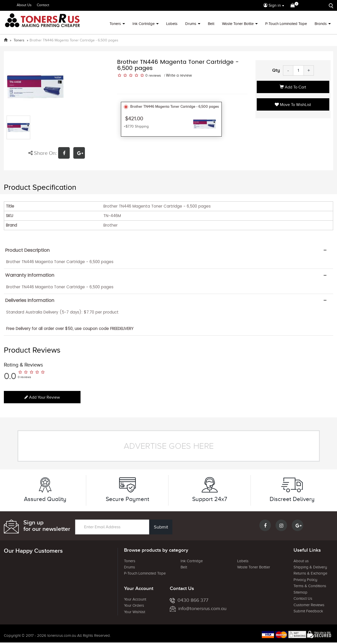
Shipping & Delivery (310, 567)
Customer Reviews (309, 605)
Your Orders (134, 605)
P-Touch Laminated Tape (286, 24)
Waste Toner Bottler (254, 567)
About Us (24, 5)
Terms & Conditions (310, 586)
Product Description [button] (27, 250)
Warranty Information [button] (30, 275)
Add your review (42, 397)
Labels (172, 24)
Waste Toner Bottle (238, 24)
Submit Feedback (308, 611)
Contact (43, 5)
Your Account (135, 599)
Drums (191, 24)
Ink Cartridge (144, 24)
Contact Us (303, 598)
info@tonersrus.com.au (198, 608)
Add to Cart (293, 87)
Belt (211, 24)
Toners (115, 24)
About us (301, 561)
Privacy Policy (305, 580)
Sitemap (300, 592)
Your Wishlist (135, 612)
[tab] (168, 250)
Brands (321, 24)
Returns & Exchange (310, 573)
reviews (155, 75)
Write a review (179, 75)
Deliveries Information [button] (30, 300)
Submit (161, 527)
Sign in (272, 5)
